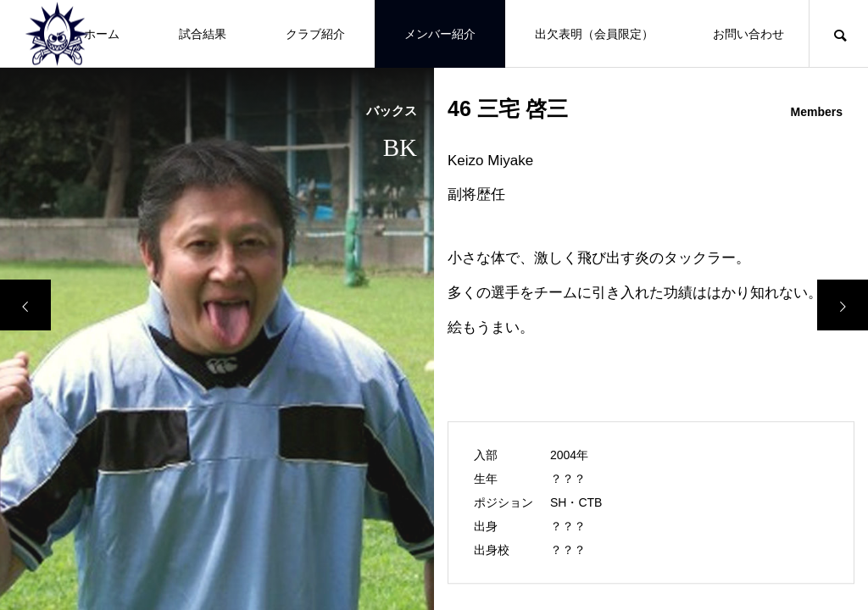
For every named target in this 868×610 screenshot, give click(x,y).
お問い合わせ (748, 34)
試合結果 (203, 34)
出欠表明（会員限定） (594, 34)
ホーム (102, 34)
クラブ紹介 (315, 34)
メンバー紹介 (440, 34)
